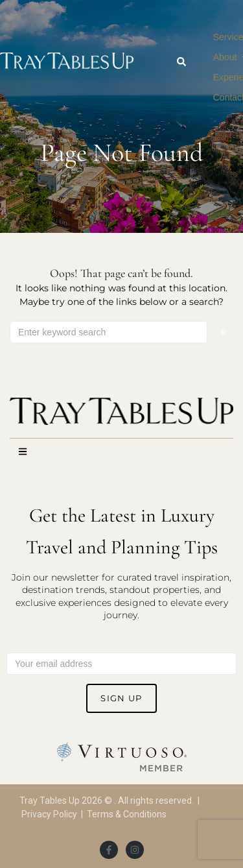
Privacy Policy (49, 814)
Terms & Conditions (127, 814)
